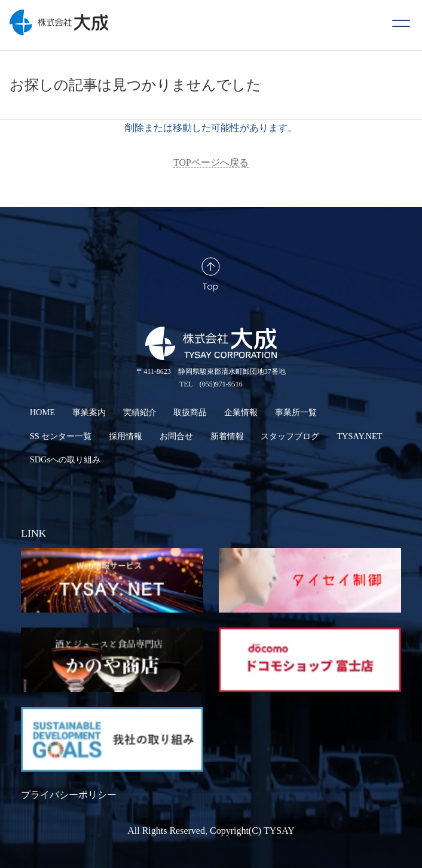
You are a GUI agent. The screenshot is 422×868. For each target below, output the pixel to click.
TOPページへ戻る (211, 162)
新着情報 (227, 436)
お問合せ (176, 436)
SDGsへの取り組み (65, 459)
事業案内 (89, 412)
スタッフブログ (290, 436)
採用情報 (126, 436)
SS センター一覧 (61, 436)
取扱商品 (190, 412)
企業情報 (241, 412)
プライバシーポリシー (69, 795)
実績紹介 (140, 412)
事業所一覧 (296, 412)
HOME (42, 412)
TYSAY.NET (359, 436)
